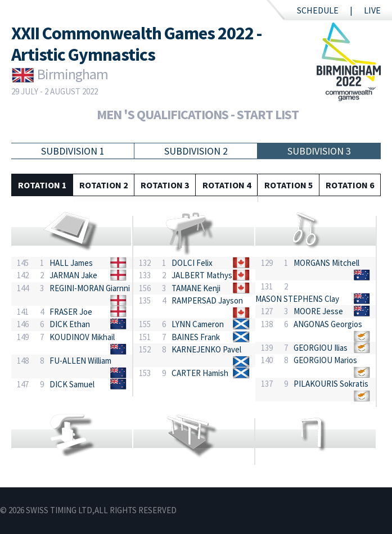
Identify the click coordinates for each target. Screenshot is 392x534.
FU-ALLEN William (80, 361)
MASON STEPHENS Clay (297, 299)
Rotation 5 (289, 185)
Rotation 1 (42, 185)
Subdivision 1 (73, 151)
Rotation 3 (165, 185)
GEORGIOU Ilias (321, 348)
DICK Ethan (70, 324)
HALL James (71, 263)
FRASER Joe (71, 312)
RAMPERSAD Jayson (207, 300)
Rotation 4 (227, 185)
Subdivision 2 (196, 151)
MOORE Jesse (318, 311)
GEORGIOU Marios (325, 360)
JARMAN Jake (73, 275)
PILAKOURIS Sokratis (331, 384)
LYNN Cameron (198, 324)
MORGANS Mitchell (326, 263)
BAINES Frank (196, 337)
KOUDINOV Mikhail (82, 337)
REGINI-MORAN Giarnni (90, 288)
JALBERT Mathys (202, 275)
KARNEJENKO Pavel (206, 349)
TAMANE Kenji (196, 288)
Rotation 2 (103, 185)
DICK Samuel (72, 384)
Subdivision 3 (319, 151)
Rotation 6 (350, 185)
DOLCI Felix (192, 263)
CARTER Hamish (200, 373)
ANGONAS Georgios (328, 324)
